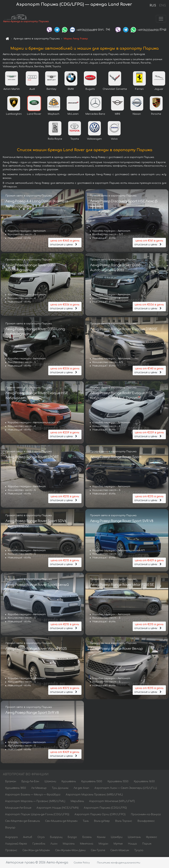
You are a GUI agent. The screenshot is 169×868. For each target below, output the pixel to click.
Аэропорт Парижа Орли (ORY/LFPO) (100, 815)
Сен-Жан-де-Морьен (36, 851)
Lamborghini (14, 115)
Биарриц (56, 838)
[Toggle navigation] (161, 19)
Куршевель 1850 (16, 789)
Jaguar (159, 90)
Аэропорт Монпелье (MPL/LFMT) (112, 802)
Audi (32, 90)
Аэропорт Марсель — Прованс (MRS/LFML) (35, 802)
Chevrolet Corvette (115, 90)
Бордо (72, 838)
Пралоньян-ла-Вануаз (146, 815)
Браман (11, 782)
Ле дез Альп (81, 789)
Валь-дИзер (102, 822)
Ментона (87, 844)
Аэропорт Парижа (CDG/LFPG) (105, 809)
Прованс (11, 851)
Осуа (41, 838)
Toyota (75, 140)
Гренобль (39, 844)
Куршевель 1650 (144, 782)
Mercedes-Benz (95, 115)
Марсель (69, 844)
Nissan (137, 115)
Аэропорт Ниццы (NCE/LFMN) (58, 809)
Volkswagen (94, 140)
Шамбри (117, 838)
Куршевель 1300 (92, 782)
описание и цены (65, 243)
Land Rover (34, 115)
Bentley (51, 90)
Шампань (134, 838)
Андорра (11, 838)
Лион (54, 844)
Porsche (156, 115)
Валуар (10, 828)
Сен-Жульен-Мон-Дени (70, 851)
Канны (101, 838)
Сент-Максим (120, 851)
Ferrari (139, 90)
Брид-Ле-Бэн (30, 782)
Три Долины (60, 789)
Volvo (114, 140)
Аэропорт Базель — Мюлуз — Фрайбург (33, 795)
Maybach (54, 115)
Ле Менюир (39, 789)
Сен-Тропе (98, 851)
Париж (147, 844)
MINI (117, 115)
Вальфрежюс (146, 822)
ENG (162, 5)
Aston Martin (12, 90)
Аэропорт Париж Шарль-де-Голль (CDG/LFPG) (37, 815)
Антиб (28, 838)
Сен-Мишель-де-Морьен (61, 822)
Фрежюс (152, 838)
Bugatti (90, 90)
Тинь (86, 822)
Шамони (50, 782)
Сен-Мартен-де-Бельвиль (22, 822)
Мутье (118, 844)
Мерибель (77, 802)
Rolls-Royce (55, 140)
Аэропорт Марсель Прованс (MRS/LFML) (94, 795)
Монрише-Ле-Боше (18, 809)
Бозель (87, 838)
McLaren (73, 115)
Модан (103, 844)
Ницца (132, 844)
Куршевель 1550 (118, 782)
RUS (153, 5)
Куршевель (69, 782)
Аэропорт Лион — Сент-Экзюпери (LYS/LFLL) (126, 789)
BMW (71, 90)
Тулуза (139, 851)
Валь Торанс (124, 822)
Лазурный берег (16, 844)
